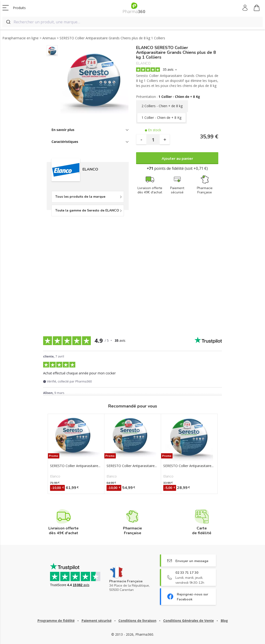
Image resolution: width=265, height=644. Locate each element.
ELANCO (143, 63)
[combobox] (132, 22)
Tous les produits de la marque (80, 197)
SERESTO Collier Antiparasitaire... (75, 466)
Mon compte (245, 8)
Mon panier (257, 9)
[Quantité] (153, 140)
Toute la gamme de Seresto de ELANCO (87, 210)
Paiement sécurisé (97, 621)
